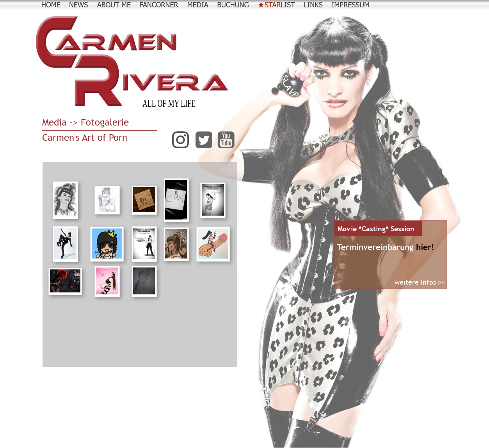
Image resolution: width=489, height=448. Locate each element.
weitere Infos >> (420, 282)
